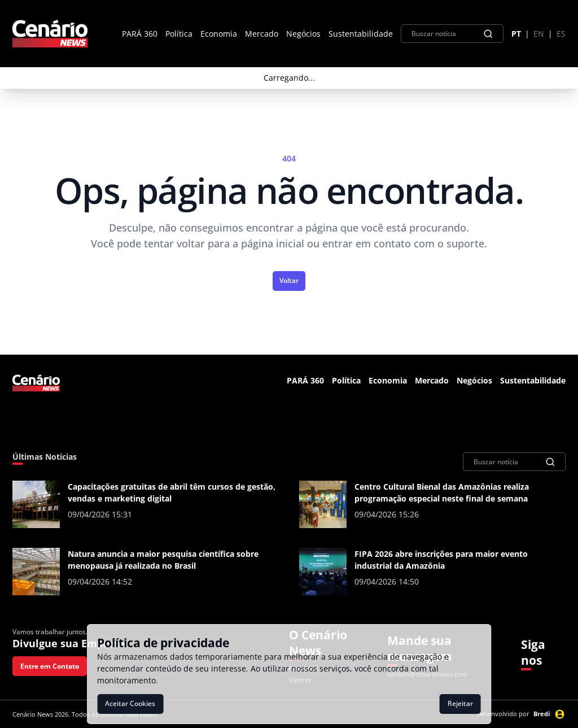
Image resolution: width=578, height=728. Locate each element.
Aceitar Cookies (130, 703)
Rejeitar (460, 703)
